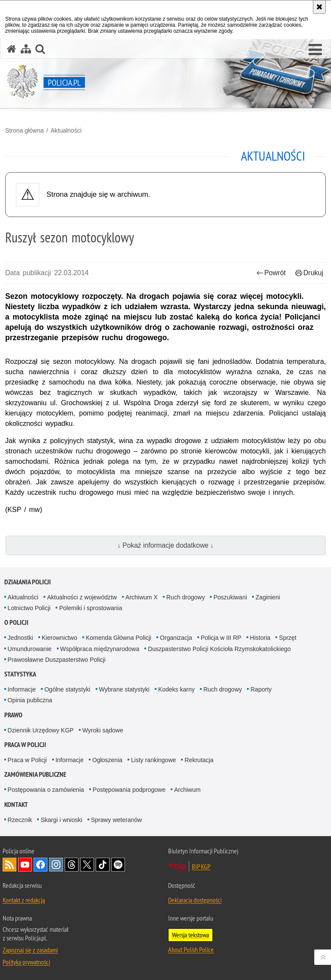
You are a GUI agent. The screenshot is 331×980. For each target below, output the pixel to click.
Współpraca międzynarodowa (100, 649)
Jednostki (20, 638)
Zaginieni (268, 597)
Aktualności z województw (82, 597)
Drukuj (309, 273)
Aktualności (66, 130)
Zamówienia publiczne (35, 774)
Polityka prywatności (26, 962)
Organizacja (176, 638)
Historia (260, 638)
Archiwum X (142, 597)
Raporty (261, 689)
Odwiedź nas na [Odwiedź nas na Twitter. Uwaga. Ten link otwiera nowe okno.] (87, 865)
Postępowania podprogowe (129, 790)
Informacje (22, 689)
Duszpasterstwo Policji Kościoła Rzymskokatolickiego (219, 649)
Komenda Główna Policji (119, 638)
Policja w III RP (221, 638)
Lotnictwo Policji (29, 608)
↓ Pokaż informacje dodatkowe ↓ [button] (165, 545)
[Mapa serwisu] (26, 49)
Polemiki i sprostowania (91, 608)
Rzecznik (20, 820)
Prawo (13, 715)
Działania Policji (28, 582)
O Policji (16, 622)
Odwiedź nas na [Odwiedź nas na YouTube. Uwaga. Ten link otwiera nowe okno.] (25, 865)
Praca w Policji (25, 745)
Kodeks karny (176, 689)
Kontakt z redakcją (24, 900)
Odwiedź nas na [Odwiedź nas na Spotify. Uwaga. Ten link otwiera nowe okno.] (118, 865)
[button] (315, 50)
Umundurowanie (30, 649)
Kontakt (16, 805)
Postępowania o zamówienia (46, 790)
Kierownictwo (59, 638)
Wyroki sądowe (103, 730)
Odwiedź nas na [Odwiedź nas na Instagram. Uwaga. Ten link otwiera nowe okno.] (56, 865)
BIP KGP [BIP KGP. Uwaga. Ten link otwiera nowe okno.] (201, 866)
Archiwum (187, 790)
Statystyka (20, 674)
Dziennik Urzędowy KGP (41, 730)
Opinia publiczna (30, 700)
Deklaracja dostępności (195, 900)
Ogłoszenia (107, 760)
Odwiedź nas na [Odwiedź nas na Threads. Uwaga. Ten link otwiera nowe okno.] (72, 865)
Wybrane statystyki (124, 689)
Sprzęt (287, 638)
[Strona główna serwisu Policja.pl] (12, 49)
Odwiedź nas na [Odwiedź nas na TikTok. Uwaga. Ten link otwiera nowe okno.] (103, 865)
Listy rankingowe (153, 760)
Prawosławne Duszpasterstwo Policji (57, 660)
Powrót (271, 273)
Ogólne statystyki (67, 689)
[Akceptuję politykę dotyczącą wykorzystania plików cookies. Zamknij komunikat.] (319, 7)
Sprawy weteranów (116, 820)
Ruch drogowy (186, 597)
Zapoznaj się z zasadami (30, 950)
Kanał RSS (9, 865)
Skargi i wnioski (61, 820)
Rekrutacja (199, 760)
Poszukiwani (230, 597)
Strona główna (25, 130)
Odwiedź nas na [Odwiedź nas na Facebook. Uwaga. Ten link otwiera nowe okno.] (41, 865)
